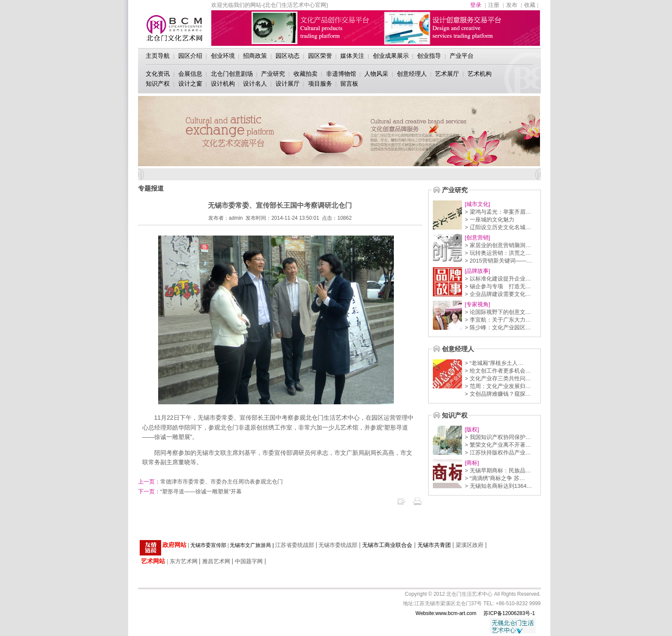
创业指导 (429, 56)
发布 (512, 5)
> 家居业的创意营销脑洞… (498, 245)
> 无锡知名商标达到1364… (499, 486)
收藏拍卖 (306, 74)
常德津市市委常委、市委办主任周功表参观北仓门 (210, 482)
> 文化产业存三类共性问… (498, 378)
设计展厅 (288, 84)
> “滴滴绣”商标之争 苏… (495, 478)
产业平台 (462, 56)
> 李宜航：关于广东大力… (498, 320)
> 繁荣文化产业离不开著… (498, 445)
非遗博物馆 (341, 74)
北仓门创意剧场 (232, 74)
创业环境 (223, 56)
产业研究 (273, 74)
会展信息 (190, 74)
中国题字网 (249, 561)
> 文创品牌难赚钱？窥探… (498, 394)
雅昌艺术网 (216, 561)
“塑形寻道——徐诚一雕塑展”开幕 (190, 491)
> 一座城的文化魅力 (490, 219)
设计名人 (255, 84)
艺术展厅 (447, 74)
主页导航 (158, 56)
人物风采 (376, 74)
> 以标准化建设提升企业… (498, 279)
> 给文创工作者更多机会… (498, 371)
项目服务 (320, 84)
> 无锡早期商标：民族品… (498, 470)
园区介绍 (190, 56)
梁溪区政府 (469, 545)
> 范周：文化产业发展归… (498, 386)
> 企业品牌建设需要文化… (498, 294)
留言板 (349, 84)
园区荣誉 (320, 56)
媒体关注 (352, 56)
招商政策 (255, 56)
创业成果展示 (391, 56)
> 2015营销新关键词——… (499, 261)
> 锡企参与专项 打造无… (498, 286)
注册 (494, 5)
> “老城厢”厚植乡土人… (494, 363)
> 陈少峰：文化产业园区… (498, 327)
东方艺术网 (184, 561)
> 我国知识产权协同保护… (498, 437)
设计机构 (223, 84)
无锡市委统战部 (338, 545)
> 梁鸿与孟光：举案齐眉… (498, 212)
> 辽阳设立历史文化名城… (498, 227)
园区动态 (288, 56)
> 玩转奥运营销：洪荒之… (498, 253)
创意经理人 (412, 74)
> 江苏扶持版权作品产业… (498, 452)
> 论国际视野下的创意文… (498, 312)
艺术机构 (480, 74)
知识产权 (158, 84)
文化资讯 (158, 74)
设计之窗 (190, 84)
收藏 (530, 5)
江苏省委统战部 (295, 545)
